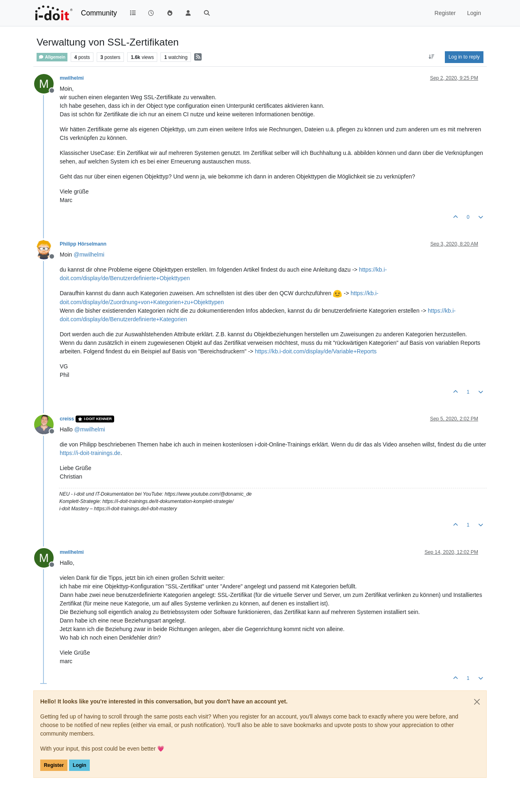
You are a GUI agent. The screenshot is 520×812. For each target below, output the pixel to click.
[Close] (477, 702)
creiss (67, 419)
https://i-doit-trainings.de (90, 453)
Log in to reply (464, 57)
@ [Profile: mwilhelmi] (89, 255)
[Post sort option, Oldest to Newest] (432, 57)
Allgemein (52, 57)
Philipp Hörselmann (83, 244)
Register (54, 765)
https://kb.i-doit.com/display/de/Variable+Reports (316, 351)
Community (99, 13)
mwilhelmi (72, 78)
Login (79, 765)
